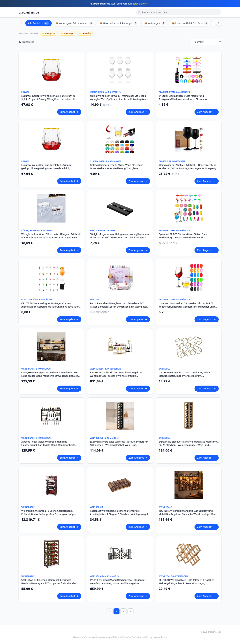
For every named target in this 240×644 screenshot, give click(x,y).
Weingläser (49, 33)
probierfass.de (29, 12)
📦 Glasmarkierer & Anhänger (119, 23)
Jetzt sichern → (141, 4)
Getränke (85, 33)
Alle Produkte (38, 23)
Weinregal (67, 33)
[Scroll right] (219, 23)
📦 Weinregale (155, 23)
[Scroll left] (21, 23)
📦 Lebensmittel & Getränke (190, 23)
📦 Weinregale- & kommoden (74, 23)
